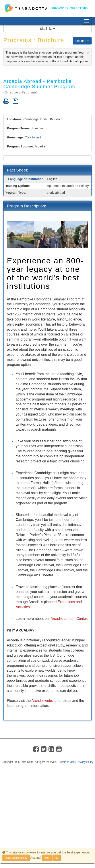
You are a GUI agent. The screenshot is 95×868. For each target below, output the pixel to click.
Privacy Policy (85, 762)
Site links (48, 29)
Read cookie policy (16, 858)
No (57, 858)
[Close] (88, 53)
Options (82, 41)
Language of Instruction (26, 179)
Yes (47, 858)
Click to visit (33, 137)
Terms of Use (67, 762)
